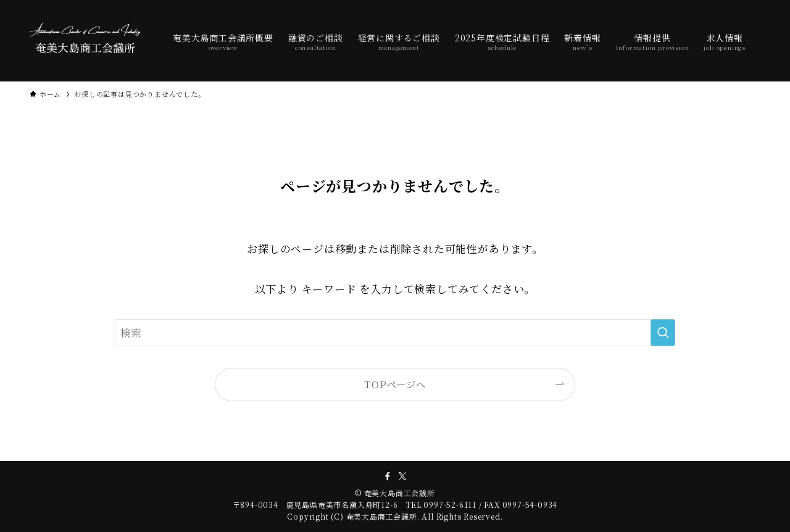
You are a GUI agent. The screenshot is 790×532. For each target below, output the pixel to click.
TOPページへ (395, 384)
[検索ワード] (395, 333)
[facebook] (388, 476)
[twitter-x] (402, 476)
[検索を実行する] (663, 333)
